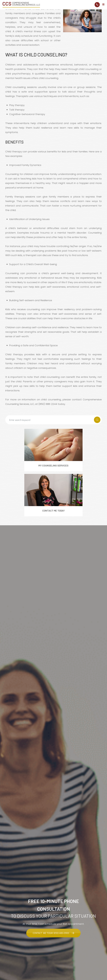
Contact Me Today (54, 511)
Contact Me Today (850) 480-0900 (51, 933)
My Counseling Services (53, 465)
